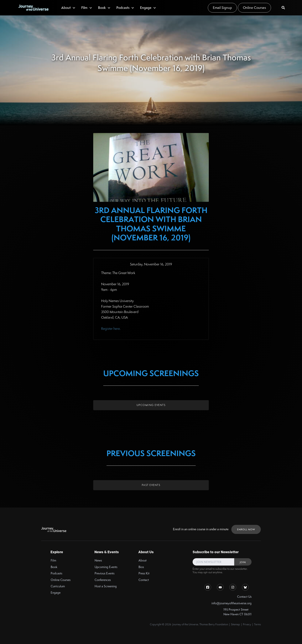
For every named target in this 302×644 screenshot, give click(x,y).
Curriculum (58, 586)
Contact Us (244, 597)
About (143, 560)
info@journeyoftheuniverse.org (232, 603)
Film (53, 560)
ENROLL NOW (246, 529)
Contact (144, 580)
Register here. (111, 329)
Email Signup (222, 8)
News (98, 560)
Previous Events (104, 573)
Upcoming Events (151, 405)
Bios (141, 567)
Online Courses (254, 8)
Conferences (103, 580)
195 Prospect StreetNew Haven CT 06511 (237, 612)
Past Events (151, 485)
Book (54, 567)
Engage (56, 593)
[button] (68, 8)
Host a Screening (106, 586)
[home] (33, 8)
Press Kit (144, 573)
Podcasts (56, 573)
